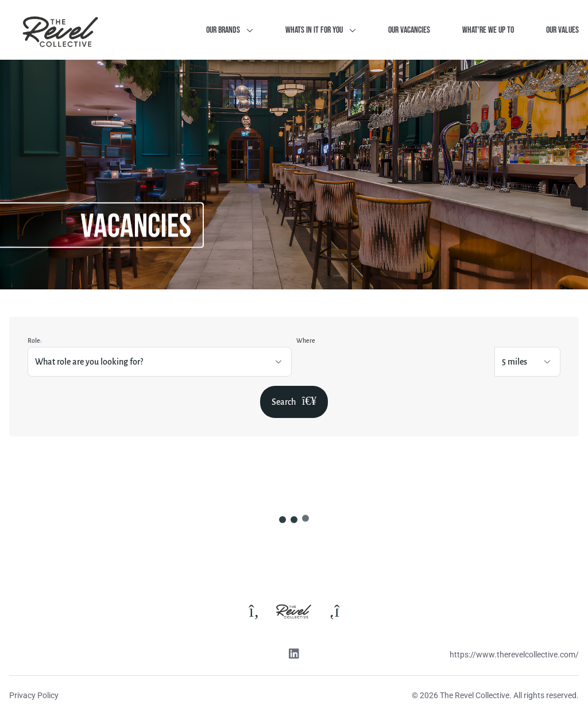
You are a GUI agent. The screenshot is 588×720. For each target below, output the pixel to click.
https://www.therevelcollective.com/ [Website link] (514, 655)
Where (306, 340)
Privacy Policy (34, 695)
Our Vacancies (409, 30)
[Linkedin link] (294, 655)
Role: (35, 340)
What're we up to (488, 30)
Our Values (562, 30)
